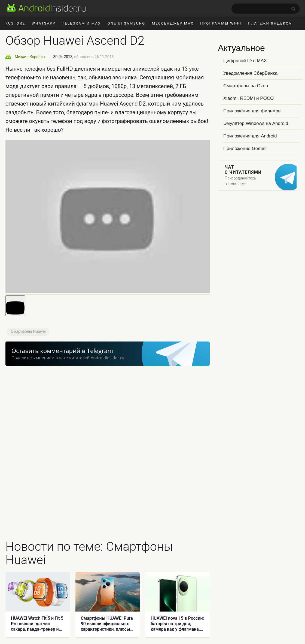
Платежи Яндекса (270, 23)
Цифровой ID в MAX (245, 61)
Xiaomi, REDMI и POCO (248, 98)
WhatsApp (44, 23)
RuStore (15, 23)
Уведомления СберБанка (250, 73)
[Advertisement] (108, 449)
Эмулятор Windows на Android (256, 123)
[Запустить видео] (15, 306)
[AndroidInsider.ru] (46, 8)
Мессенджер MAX (173, 23)
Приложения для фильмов (252, 111)
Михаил (30, 57)
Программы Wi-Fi (221, 23)
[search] (266, 9)
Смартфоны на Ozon (246, 86)
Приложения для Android (250, 136)
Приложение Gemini (245, 149)
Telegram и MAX (82, 23)
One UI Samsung (126, 23)
